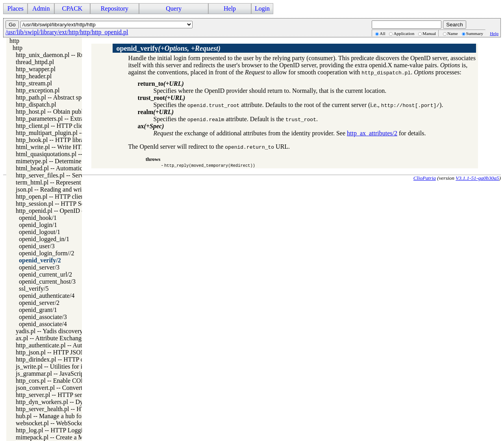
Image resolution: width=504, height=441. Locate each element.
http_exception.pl (38, 90)
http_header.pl (34, 76)
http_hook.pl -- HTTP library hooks (61, 140)
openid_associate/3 (43, 317)
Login (262, 8)
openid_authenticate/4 (47, 296)
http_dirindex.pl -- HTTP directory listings (69, 359)
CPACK (72, 8)
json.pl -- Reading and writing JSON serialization (78, 189)
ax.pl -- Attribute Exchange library (59, 338)
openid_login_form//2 (46, 253)
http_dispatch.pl (36, 104)
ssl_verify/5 (34, 289)
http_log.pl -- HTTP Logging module (63, 430)
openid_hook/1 (38, 218)
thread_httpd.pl (35, 62)
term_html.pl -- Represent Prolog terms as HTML (79, 182)
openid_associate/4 (43, 324)
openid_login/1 (38, 225)
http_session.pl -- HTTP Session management (73, 204)
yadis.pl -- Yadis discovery (49, 331)
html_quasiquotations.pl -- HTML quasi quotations (80, 154)
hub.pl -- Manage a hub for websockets (65, 416)
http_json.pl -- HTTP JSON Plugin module (70, 352)
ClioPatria (425, 178)
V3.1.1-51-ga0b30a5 (477, 178)
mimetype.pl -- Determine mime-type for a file (75, 161)
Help (230, 8)
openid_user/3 (37, 246)
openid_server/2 (39, 303)
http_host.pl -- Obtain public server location (71, 112)
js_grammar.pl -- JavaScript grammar (63, 374)
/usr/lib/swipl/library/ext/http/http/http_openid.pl (67, 32)
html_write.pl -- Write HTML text (59, 147)
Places (16, 8)
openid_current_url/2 (45, 274)
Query (174, 8)
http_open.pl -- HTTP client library (60, 197)
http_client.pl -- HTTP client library (61, 126)
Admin (41, 8)
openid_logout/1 (40, 232)
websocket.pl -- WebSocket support (60, 423)
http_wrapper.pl (36, 69)
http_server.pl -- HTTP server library (62, 395)
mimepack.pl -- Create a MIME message (67, 437)
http (14, 41)
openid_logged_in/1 (44, 239)
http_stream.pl (34, 83)
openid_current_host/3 (47, 281)
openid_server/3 (39, 267)
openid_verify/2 (40, 260)
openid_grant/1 (38, 310)
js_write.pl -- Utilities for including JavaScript (74, 366)
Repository (115, 8)
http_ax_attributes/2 (372, 133)
